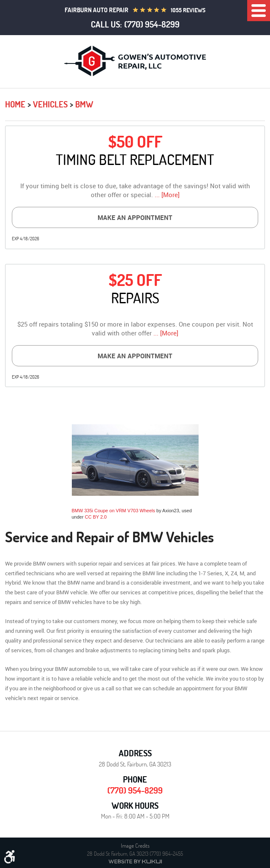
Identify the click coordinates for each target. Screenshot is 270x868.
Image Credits (135, 846)
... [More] (166, 195)
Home (15, 104)
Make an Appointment (135, 217)
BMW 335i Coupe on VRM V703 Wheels (113, 511)
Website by (135, 861)
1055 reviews (188, 10)
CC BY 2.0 (96, 517)
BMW (84, 104)
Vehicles (50, 104)
